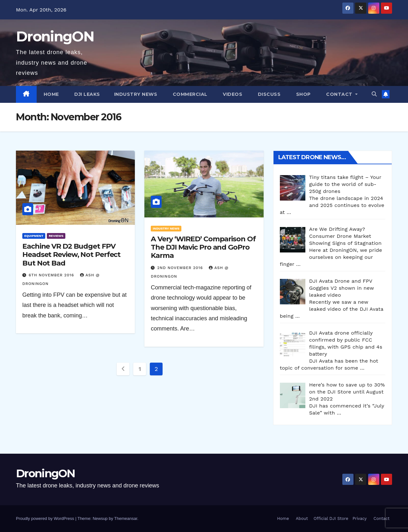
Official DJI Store (330, 518)
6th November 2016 (52, 275)
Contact (339, 94)
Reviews (56, 236)
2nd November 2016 (181, 268)
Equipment (34, 236)
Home (51, 94)
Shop (303, 94)
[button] (374, 94)
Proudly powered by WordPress (46, 518)
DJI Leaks (87, 94)
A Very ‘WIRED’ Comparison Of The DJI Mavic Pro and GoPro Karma (203, 247)
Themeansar (126, 518)
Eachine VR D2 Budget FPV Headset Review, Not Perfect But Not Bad (71, 255)
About (302, 518)
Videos (232, 94)
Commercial (189, 94)
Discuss (268, 94)
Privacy (360, 518)
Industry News (136, 94)
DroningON (55, 36)
